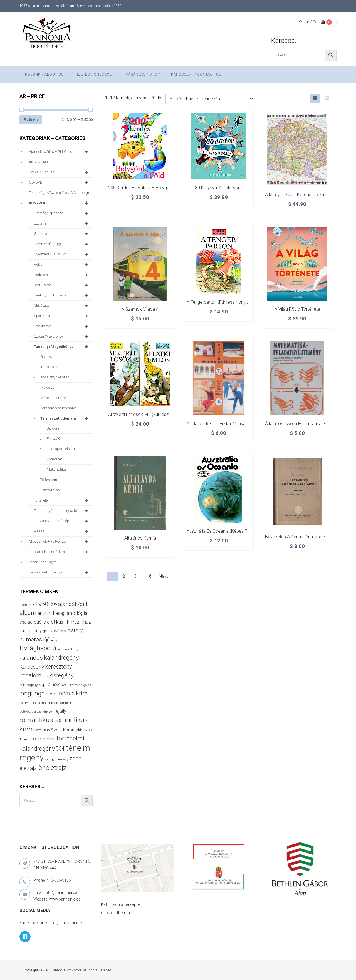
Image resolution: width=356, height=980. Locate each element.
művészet (62, 306)
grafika (46, 357)
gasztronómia (62, 234)
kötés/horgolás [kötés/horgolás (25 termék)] (81, 685)
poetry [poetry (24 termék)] (24, 703)
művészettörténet (54, 398)
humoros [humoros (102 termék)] (31, 639)
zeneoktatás (50, 490)
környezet (54, 459)
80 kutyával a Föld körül (219, 188)
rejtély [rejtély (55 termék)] (60, 711)
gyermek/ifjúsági (62, 244)
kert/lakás (62, 285)
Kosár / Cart (312, 22)
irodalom (62, 275)
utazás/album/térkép (62, 521)
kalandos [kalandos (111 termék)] (31, 658)
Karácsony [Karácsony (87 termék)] (32, 667)
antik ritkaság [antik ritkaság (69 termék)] (52, 613)
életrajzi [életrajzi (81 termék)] (29, 768)
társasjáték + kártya (59, 572)
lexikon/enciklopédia (62, 295)
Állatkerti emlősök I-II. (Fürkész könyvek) (148, 414)
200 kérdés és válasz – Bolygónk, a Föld (148, 188)
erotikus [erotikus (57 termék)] (55, 622)
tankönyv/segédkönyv (62, 347)
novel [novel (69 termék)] (52, 694)
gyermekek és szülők (62, 254)
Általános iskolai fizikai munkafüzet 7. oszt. (229, 424)
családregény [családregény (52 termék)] (33, 622)
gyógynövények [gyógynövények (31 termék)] (55, 631)
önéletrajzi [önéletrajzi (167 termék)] (53, 768)
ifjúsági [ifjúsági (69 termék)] (51, 640)
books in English (59, 172)
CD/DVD (59, 183)
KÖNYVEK (59, 203)
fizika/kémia (57, 439)
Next (163, 576)
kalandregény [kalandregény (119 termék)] (61, 658)
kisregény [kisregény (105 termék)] (61, 675)
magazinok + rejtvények (59, 542)
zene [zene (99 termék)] (76, 759)
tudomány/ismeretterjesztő (62, 511)
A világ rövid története (297, 309)
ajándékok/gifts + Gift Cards (59, 152)
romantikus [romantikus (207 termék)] (36, 720)
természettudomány (65, 418)
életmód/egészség (62, 213)
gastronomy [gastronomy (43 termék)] (31, 631)
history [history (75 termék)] (75, 630)
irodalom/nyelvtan (55, 377)
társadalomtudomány (58, 408)
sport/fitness (62, 316)
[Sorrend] (210, 99)
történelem (49, 480)
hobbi (62, 265)
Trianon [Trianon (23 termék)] (25, 740)
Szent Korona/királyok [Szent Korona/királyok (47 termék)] (71, 730)
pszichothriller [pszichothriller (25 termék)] (61, 703)
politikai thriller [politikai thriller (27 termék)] (39, 703)
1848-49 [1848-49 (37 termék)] (27, 605)
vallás (62, 531)
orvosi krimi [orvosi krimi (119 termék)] (74, 693)
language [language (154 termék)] (32, 693)
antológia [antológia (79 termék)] (77, 613)
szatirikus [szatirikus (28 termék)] (42, 730)
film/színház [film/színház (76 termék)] (78, 622)
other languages (43, 562)
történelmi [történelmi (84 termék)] (43, 739)
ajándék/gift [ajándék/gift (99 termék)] (73, 604)
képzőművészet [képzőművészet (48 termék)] (54, 685)
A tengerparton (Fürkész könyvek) (220, 302)
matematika (56, 469)
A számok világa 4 (140, 309)
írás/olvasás (51, 367)
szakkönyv (62, 326)
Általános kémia (140, 538)
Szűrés (31, 120)
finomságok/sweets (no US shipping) (59, 193)
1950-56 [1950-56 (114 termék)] (46, 604)
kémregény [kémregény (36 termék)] (29, 685)
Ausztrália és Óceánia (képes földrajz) (224, 531)
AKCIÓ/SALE (39, 162)
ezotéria (62, 223)
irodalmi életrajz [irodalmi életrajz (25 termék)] (69, 649)
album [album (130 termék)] (28, 613)
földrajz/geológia (61, 449)
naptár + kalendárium (59, 552)
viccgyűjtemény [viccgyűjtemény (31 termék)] (57, 759)
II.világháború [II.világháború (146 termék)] (38, 648)
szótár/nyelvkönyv (62, 336)
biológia (53, 428)
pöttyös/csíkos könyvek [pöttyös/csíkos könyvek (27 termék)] (36, 712)
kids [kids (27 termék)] (45, 676)
